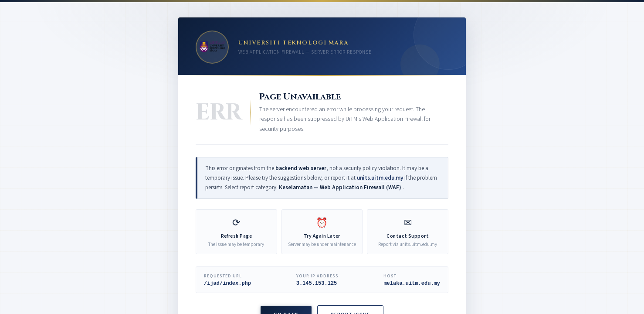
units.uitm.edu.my (380, 178)
